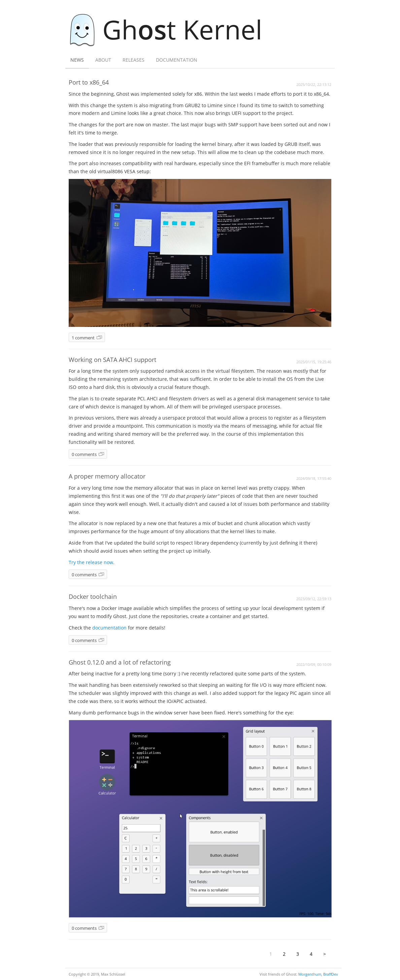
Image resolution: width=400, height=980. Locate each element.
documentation (109, 628)
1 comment (83, 338)
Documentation (177, 60)
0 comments (84, 454)
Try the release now (91, 562)
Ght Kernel (169, 29)
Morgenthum (310, 974)
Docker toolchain (93, 596)
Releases (134, 60)
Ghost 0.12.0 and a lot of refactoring (120, 662)
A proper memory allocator (107, 476)
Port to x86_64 (89, 82)
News (77, 60)
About (103, 60)
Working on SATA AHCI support (112, 360)
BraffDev (331, 974)
